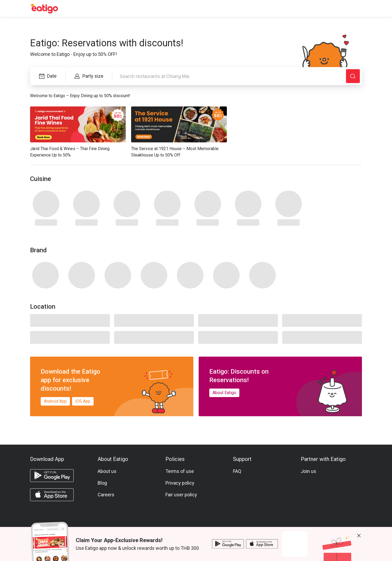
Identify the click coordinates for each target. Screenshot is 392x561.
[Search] (353, 76)
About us (107, 471)
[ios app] (52, 495)
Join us (308, 471)
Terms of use (180, 471)
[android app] (52, 476)
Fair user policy (181, 495)
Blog (102, 483)
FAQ (237, 471)
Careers (106, 495)
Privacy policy (180, 483)
